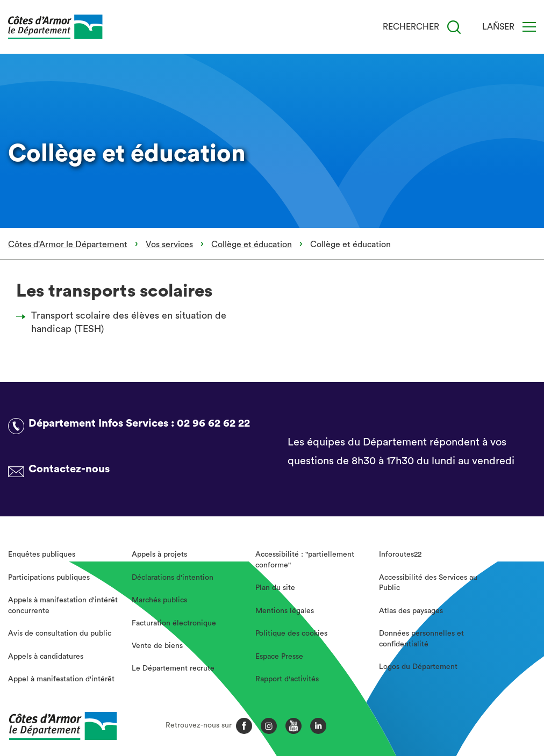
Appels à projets (159, 555)
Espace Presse (279, 657)
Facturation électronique (174, 623)
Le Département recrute (173, 668)
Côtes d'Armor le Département (68, 244)
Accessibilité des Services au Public (428, 583)
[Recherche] (454, 27)
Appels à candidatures (46, 657)
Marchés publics (159, 600)
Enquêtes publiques (42, 555)
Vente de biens (157, 646)
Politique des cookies (291, 633)
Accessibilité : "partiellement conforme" (305, 560)
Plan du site (275, 588)
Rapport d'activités (287, 679)
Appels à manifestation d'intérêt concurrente (63, 606)
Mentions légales (285, 611)
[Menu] (529, 27)
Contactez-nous (69, 469)
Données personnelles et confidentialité (421, 639)
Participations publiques (49, 578)
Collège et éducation (252, 244)
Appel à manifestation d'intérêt (61, 679)
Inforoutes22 (400, 555)
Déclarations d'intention (173, 578)
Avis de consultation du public (60, 633)
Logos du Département (418, 667)
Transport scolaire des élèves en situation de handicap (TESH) (124, 322)
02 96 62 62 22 (213, 423)
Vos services (169, 244)
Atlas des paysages (411, 611)
